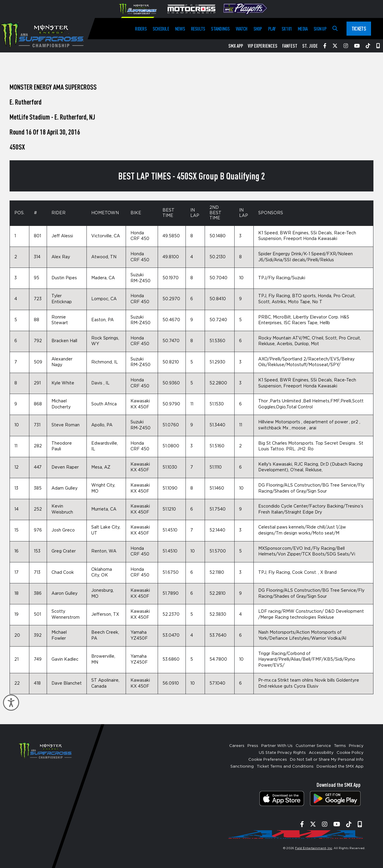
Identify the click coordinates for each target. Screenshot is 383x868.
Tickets (359, 28)
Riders (141, 29)
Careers (237, 746)
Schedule (161, 29)
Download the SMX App (340, 767)
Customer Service (313, 746)
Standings (220, 29)
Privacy (356, 746)
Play (272, 29)
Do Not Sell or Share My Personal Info (327, 760)
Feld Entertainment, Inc (314, 848)
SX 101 (287, 29)
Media (303, 29)
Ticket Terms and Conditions (285, 767)
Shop (258, 29)
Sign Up (320, 29)
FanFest (290, 46)
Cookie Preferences (268, 760)
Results (198, 29)
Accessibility (321, 753)
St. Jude (310, 46)
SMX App (236, 46)
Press (253, 746)
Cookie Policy (350, 753)
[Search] (335, 29)
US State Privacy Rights (282, 753)
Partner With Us (277, 746)
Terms (340, 746)
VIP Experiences (263, 46)
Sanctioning (242, 767)
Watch (242, 29)
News (180, 29)
